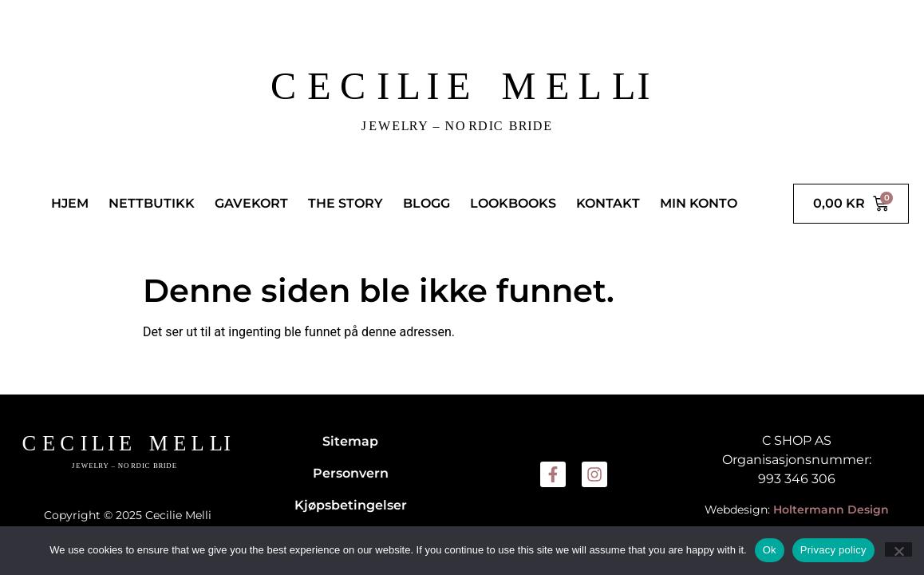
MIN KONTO (699, 203)
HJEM (70, 203)
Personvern (351, 473)
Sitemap (350, 441)
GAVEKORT (251, 203)
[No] (898, 549)
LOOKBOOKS (513, 203)
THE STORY (346, 203)
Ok (770, 550)
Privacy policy (833, 550)
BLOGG (426, 203)
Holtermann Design (831, 510)
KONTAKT (608, 203)
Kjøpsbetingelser (351, 505)
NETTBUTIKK (152, 203)
